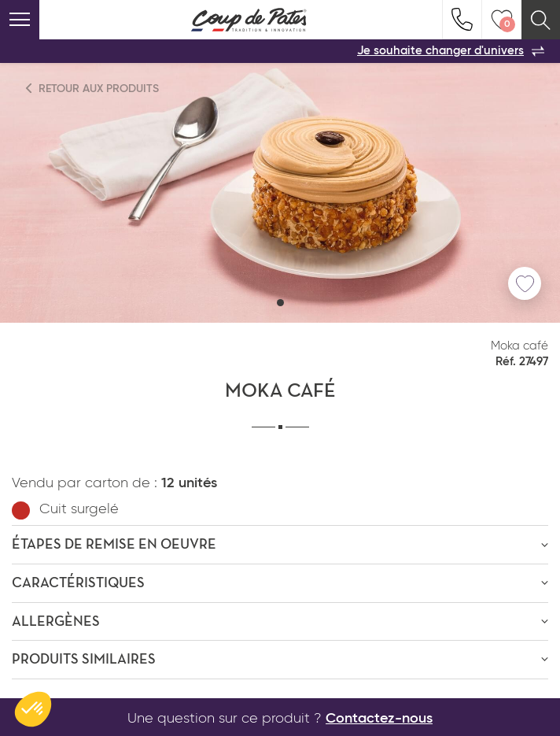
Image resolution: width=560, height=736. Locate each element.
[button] (280, 303)
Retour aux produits (93, 89)
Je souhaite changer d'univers (451, 51)
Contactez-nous (379, 719)
